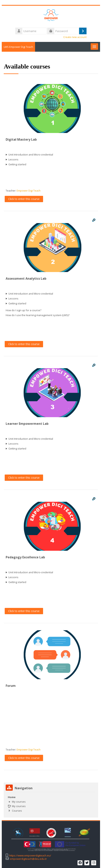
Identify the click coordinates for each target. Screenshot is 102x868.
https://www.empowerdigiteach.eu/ (30, 855)
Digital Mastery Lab (21, 139)
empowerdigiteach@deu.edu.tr (29, 859)
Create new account (75, 37)
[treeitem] (51, 804)
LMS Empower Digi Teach (19, 47)
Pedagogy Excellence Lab (26, 557)
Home (12, 797)
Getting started (18, 164)
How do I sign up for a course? (24, 310)
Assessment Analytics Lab (26, 278)
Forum (11, 686)
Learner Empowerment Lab (27, 424)
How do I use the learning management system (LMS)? (38, 315)
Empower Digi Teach (29, 191)
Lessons (14, 159)
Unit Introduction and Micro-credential (31, 155)
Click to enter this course (24, 199)
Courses (17, 811)
